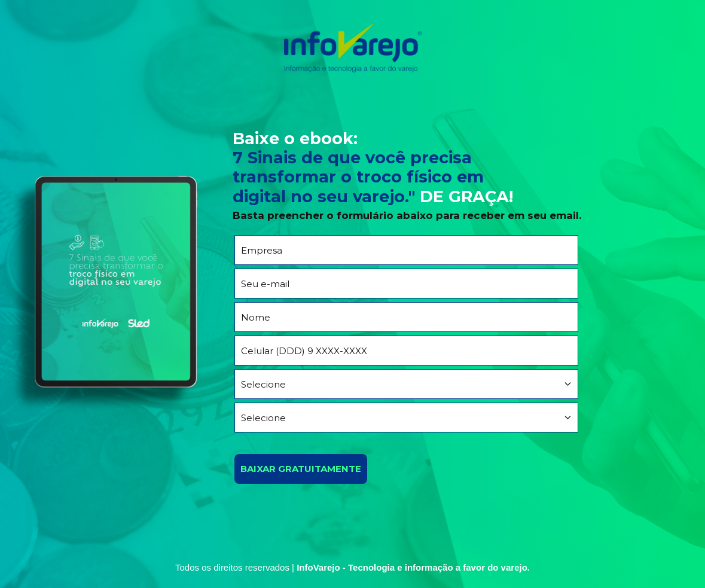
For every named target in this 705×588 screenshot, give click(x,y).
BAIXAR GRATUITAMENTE (301, 469)
